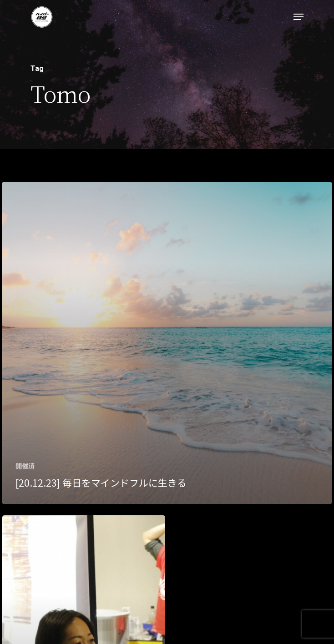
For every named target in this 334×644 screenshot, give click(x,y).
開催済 (25, 466)
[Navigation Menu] (299, 17)
